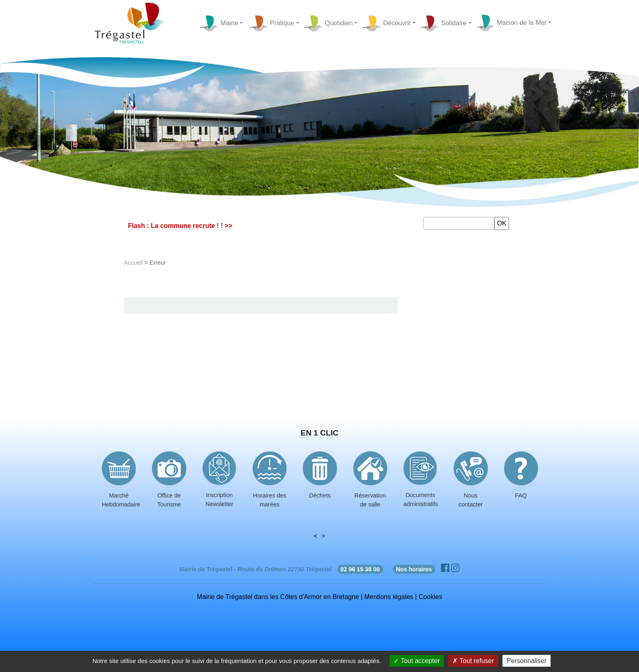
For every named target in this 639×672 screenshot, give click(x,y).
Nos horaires (414, 569)
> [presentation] (323, 536)
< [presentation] (316, 536)
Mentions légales (389, 597)
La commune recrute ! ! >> (192, 226)
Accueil (133, 263)
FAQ (521, 495)
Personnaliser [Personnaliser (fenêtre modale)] (527, 661)
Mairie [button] (219, 23)
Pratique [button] (271, 23)
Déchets (320, 495)
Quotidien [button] (328, 23)
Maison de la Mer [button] (510, 23)
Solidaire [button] (443, 23)
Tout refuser (473, 661)
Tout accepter (417, 661)
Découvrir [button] (386, 23)
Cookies (430, 597)
